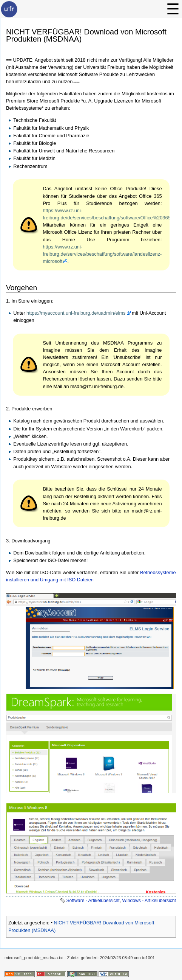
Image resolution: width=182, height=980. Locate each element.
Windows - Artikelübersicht (149, 901)
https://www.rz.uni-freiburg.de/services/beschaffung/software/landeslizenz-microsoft (103, 254)
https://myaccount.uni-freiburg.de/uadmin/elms (76, 313)
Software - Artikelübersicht (93, 901)
